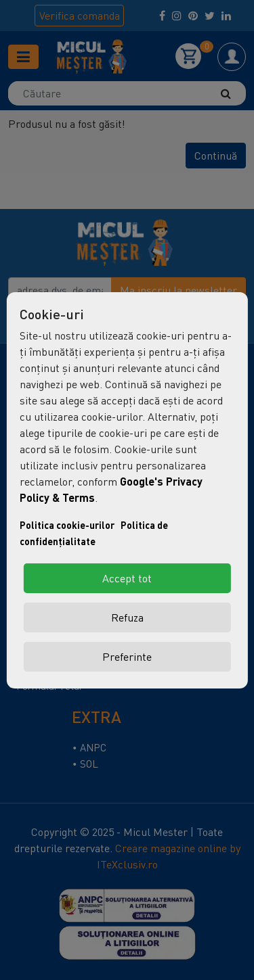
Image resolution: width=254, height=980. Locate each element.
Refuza (127, 617)
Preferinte (127, 657)
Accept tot (127, 578)
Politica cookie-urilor (67, 525)
